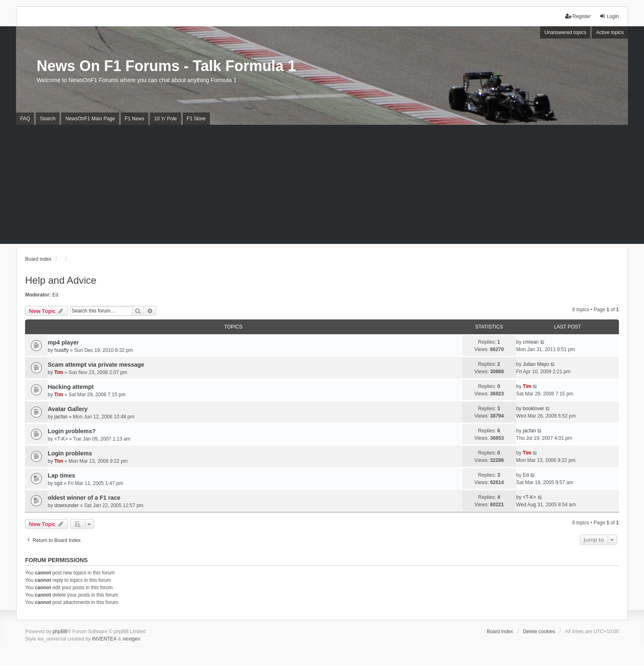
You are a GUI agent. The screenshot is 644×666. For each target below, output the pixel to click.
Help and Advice (61, 280)
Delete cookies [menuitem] (539, 632)
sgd (58, 483)
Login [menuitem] (609, 16)
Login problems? (72, 431)
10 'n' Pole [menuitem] (165, 119)
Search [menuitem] (48, 119)
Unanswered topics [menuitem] (565, 32)
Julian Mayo (536, 364)
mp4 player (63, 342)
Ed (55, 295)
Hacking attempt (71, 387)
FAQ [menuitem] (25, 119)
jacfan (61, 417)
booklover (534, 409)
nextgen (132, 639)
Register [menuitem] (578, 16)
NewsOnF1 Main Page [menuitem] (90, 119)
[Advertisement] (322, 186)
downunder (66, 505)
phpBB (60, 632)
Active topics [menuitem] (610, 32)
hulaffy (61, 350)
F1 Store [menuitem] (196, 119)
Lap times (61, 475)
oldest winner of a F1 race (84, 498)
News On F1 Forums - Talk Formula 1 (166, 66)
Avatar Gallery (68, 409)
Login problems (70, 453)
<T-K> (61, 439)
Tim (59, 372)
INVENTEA (104, 639)
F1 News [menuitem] (135, 119)
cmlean (531, 342)
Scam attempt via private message (96, 365)
